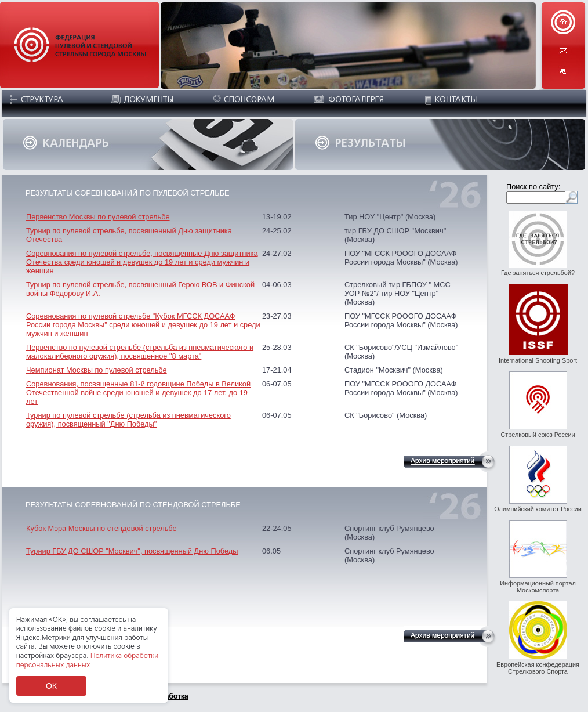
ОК (51, 686)
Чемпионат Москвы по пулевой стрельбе (97, 370)
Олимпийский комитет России (538, 509)
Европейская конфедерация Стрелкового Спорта (538, 668)
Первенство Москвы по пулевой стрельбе (98, 217)
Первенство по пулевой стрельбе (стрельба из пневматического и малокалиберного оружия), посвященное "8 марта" (140, 352)
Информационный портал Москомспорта (538, 587)
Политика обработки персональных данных (87, 660)
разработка (169, 696)
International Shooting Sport (538, 360)
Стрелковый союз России (538, 435)
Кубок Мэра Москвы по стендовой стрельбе (101, 528)
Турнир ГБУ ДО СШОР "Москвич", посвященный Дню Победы (132, 551)
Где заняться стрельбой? (538, 273)
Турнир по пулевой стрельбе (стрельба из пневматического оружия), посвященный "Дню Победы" (128, 420)
